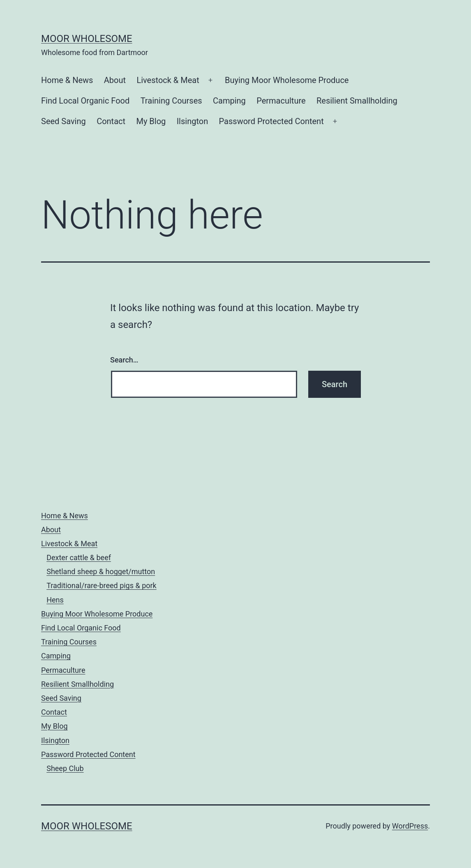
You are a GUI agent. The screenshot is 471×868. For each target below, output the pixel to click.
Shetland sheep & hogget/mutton (101, 571)
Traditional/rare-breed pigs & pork (102, 585)
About (115, 80)
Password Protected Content (271, 121)
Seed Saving (63, 121)
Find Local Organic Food (85, 101)
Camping (229, 101)
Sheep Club (65, 768)
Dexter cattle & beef (79, 558)
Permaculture (281, 101)
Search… (124, 360)
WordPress (410, 826)
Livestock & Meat (168, 80)
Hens (55, 600)
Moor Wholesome (87, 39)
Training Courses (171, 101)
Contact (111, 121)
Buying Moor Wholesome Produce (287, 80)
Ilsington (193, 121)
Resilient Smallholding (357, 101)
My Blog (151, 121)
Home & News (67, 80)
